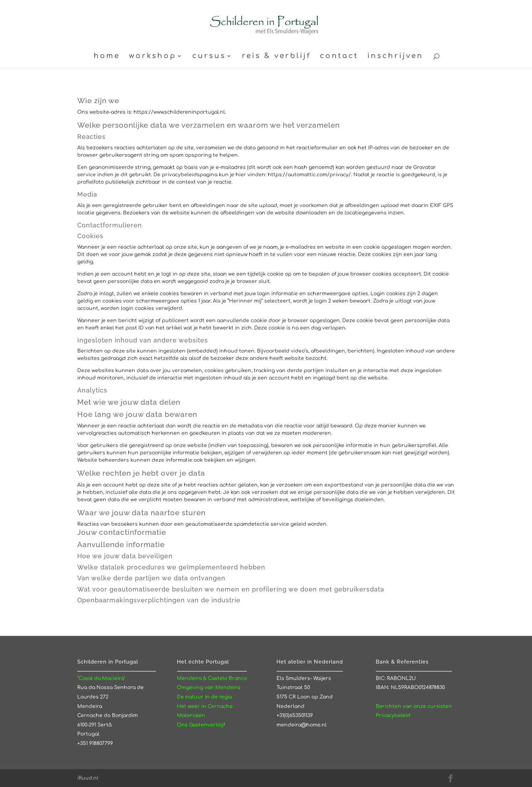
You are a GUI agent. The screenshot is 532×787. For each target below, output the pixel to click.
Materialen (191, 715)
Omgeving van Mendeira (209, 687)
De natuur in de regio (204, 697)
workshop (153, 57)
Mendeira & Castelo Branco (212, 678)
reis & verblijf (276, 57)
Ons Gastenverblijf (201, 725)
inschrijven (395, 57)
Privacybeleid (393, 715)
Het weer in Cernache (205, 706)
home (107, 57)
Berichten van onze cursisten (414, 706)
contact (339, 57)
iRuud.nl (88, 778)
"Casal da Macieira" (101, 678)
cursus (209, 57)
